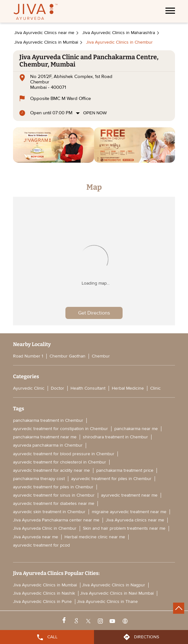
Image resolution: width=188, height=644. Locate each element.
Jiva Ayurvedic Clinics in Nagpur (114, 585)
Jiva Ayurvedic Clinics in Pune (42, 602)
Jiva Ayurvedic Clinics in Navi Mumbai (117, 593)
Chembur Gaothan (67, 356)
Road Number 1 (28, 356)
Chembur (101, 356)
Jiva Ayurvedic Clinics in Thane (107, 602)
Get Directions (94, 313)
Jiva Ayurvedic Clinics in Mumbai (45, 585)
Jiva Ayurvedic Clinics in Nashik (44, 593)
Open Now (95, 113)
